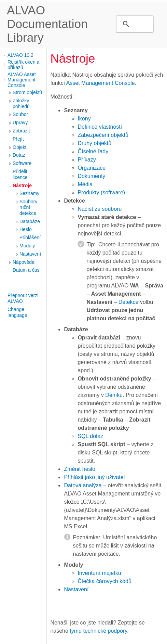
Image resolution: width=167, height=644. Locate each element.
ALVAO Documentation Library (47, 24)
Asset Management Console (101, 83)
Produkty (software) (101, 192)
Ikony (84, 119)
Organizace (92, 168)
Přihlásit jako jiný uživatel (94, 477)
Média (85, 184)
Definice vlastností (100, 127)
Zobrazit (21, 131)
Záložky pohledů (21, 104)
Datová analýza (83, 485)
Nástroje (22, 185)
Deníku (114, 395)
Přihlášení (30, 237)
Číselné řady (93, 151)
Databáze (30, 221)
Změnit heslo (80, 469)
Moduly (27, 246)
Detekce (129, 302)
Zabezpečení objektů (103, 135)
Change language (17, 312)
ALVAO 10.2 (20, 55)
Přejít (18, 139)
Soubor (20, 114)
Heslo (26, 229)
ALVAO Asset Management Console (22, 80)
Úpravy (20, 123)
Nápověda (24, 262)
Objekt (19, 147)
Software (22, 163)
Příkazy (87, 160)
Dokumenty (91, 176)
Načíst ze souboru (100, 209)
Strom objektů (27, 92)
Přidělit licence (20, 174)
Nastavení (30, 254)
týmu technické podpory (98, 631)
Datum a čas (26, 270)
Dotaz (19, 155)
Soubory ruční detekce (28, 207)
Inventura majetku (99, 573)
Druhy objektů (94, 143)
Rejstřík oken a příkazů (23, 65)
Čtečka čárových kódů (104, 581)
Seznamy (29, 193)
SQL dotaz (90, 436)
